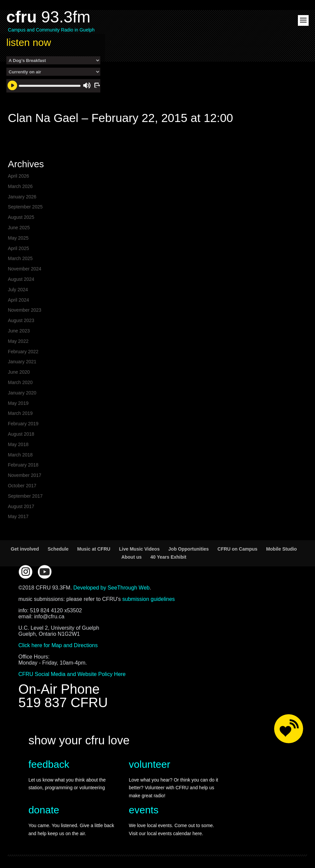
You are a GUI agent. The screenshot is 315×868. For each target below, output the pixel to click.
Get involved (25, 549)
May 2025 (18, 238)
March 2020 (20, 382)
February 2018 (23, 465)
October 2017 (22, 486)
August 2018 (21, 434)
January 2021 (22, 362)
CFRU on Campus (237, 549)
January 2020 (22, 393)
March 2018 (20, 455)
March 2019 (20, 413)
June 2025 (19, 228)
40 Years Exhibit (168, 557)
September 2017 (25, 496)
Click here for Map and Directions (58, 645)
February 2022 (23, 352)
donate (44, 810)
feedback (49, 764)
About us (132, 557)
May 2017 (18, 516)
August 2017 (21, 506)
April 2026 (18, 176)
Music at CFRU (94, 549)
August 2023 (21, 320)
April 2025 (18, 248)
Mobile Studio (281, 549)
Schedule (58, 549)
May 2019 (18, 403)
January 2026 (22, 197)
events (144, 810)
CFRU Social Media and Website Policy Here (72, 674)
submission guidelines (149, 599)
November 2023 (24, 310)
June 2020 (19, 372)
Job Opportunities (189, 549)
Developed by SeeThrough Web (112, 588)
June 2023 (19, 331)
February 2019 (23, 424)
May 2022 (18, 341)
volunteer (149, 764)
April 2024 (18, 300)
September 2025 (25, 207)
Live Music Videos (139, 549)
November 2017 (24, 475)
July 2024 (18, 290)
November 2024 (24, 269)
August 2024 (21, 279)
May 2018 (18, 444)
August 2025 (21, 217)
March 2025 (20, 258)
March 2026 (20, 186)
